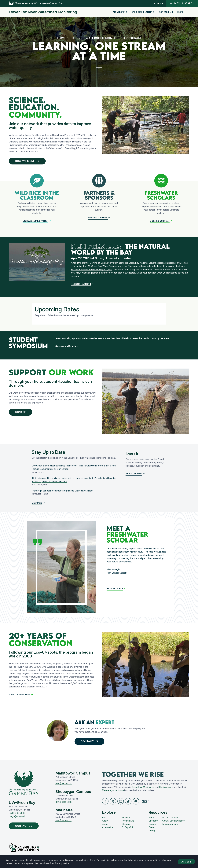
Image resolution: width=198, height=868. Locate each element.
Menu (182, 3)
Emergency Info (170, 829)
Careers (152, 829)
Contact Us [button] (92, 745)
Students (126, 829)
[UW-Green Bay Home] (32, 3)
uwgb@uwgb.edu (17, 820)
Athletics (126, 822)
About (105, 829)
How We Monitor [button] (30, 163)
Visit (104, 822)
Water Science (110, 269)
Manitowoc (149, 791)
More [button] (182, 12)
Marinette (107, 794)
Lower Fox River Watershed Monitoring (43, 12)
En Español (127, 832)
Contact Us (166, 12)
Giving (152, 835)
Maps (151, 822)
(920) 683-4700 (64, 788)
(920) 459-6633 (64, 806)
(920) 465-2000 (17, 817)
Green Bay (137, 791)
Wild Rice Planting (143, 12)
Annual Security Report (174, 825)
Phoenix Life (128, 825)
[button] (99, 71)
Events (152, 832)
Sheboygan (165, 791)
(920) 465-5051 (63, 824)
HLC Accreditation (171, 822)
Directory (153, 825)
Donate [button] (23, 415)
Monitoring (120, 12)
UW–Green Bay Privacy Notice (54, 863)
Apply (158, 3)
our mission (118, 794)
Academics (108, 832)
